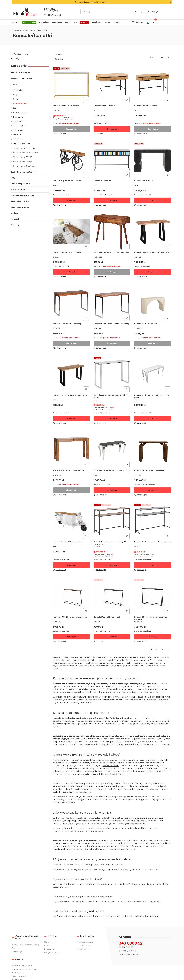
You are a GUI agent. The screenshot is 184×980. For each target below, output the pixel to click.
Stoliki (16, 99)
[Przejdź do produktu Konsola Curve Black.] (153, 160)
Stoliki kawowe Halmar (23, 162)
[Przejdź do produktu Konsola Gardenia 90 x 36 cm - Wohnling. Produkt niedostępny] (112, 232)
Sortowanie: (58, 54)
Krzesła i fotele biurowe (22, 78)
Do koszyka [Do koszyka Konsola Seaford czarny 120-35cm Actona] (153, 565)
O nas (47, 942)
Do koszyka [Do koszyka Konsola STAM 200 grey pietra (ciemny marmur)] (153, 637)
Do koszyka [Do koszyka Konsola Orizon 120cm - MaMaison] (153, 490)
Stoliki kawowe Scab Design (25, 166)
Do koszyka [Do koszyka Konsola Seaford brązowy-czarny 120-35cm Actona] (112, 565)
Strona (152, 57)
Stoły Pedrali (18, 130)
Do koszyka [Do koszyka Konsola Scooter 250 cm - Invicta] (71, 565)
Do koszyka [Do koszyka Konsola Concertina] (112, 200)
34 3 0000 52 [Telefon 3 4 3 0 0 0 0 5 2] (53, 11)
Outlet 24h (16, 213)
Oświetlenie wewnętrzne (22, 195)
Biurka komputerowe (21, 184)
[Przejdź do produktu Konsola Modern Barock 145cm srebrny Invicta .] (153, 375)
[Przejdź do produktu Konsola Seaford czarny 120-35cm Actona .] (153, 521)
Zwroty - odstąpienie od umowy (26, 945)
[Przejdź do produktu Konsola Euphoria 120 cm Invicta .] (71, 232)
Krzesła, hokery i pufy (21, 72)
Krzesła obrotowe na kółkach (24, 969)
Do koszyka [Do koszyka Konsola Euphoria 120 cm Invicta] (71, 272)
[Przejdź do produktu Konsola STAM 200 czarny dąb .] (112, 596)
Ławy (15, 108)
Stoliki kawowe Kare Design (25, 148)
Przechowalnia (83, 949)
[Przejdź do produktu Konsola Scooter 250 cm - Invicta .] (71, 521)
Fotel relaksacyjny (19, 976)
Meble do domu (18, 190)
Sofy (13, 178)
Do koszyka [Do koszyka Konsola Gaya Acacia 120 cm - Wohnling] (153, 272)
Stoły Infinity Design (22, 144)
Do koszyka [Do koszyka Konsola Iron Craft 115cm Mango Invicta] (71, 418)
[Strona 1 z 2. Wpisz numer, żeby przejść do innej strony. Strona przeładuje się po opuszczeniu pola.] (158, 57)
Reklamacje (17, 952)
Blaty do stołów (20, 117)
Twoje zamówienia (85, 942)
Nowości (15, 219)
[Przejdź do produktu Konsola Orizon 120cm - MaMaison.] (153, 450)
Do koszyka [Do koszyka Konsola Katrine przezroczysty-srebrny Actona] (112, 418)
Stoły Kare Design (21, 126)
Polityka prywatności (53, 953)
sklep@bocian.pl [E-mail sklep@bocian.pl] (54, 15)
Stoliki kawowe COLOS (23, 157)
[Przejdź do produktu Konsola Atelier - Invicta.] (112, 85)
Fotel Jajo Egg (18, 972)
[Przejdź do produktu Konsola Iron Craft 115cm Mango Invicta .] (71, 375)
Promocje (15, 225)
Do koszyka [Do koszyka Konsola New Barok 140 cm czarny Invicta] (112, 490)
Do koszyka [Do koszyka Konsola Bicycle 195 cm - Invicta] (71, 200)
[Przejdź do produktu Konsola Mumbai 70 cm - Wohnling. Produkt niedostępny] (71, 450)
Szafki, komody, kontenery (23, 172)
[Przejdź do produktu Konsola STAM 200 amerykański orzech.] (71, 596)
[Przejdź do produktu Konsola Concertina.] (112, 160)
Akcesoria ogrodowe (20, 207)
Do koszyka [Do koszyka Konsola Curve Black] (153, 200)
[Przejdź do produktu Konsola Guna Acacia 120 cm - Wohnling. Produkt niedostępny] (112, 303)
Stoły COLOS (19, 139)
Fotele (14, 84)
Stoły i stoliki (29, 30)
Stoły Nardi (18, 121)
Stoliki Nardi (18, 135)
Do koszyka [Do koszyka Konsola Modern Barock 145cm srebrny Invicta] (153, 418)
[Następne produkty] (162, 649)
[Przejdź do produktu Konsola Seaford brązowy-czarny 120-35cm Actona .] (112, 521)
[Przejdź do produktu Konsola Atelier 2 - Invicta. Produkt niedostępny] (153, 85)
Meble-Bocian (17, 30)
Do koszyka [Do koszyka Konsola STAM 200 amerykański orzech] (71, 637)
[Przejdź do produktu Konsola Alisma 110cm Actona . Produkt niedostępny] (71, 85)
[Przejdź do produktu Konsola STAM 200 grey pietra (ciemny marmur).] (153, 596)
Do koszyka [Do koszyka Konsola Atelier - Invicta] (112, 129)
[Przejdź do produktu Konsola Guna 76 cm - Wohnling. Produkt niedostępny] (71, 303)
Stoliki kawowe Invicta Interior (26, 153)
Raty (14, 948)
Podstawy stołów (20, 112)
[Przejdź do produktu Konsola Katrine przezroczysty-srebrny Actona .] (112, 375)
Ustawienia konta (84, 946)
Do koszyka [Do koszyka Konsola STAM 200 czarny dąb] (112, 637)
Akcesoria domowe (20, 201)
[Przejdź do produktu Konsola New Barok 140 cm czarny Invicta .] (112, 450)
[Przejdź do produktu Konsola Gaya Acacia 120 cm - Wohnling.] (153, 232)
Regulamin (49, 949)
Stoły (15, 95)
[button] (170, 2)
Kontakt (48, 946)
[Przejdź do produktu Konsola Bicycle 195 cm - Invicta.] (71, 160)
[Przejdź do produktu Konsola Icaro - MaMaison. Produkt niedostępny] (153, 303)
